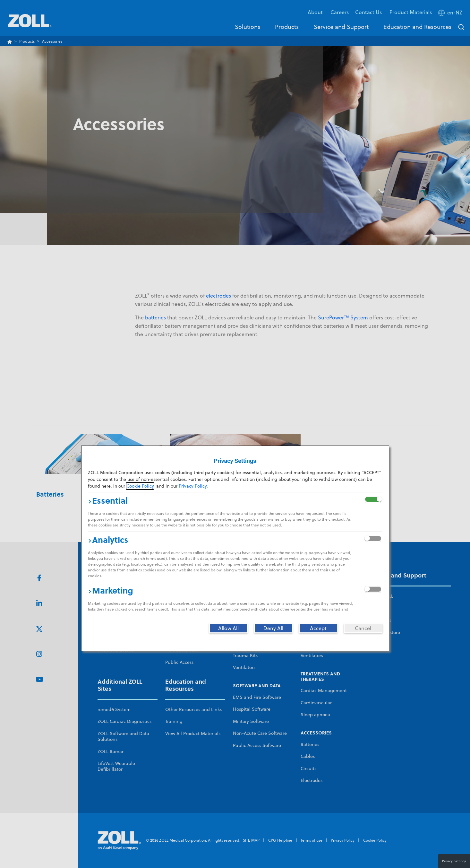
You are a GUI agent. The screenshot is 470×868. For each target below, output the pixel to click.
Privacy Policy (193, 486)
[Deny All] (273, 628)
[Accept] (318, 628)
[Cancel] (363, 628)
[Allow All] (228, 628)
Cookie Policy (140, 486)
